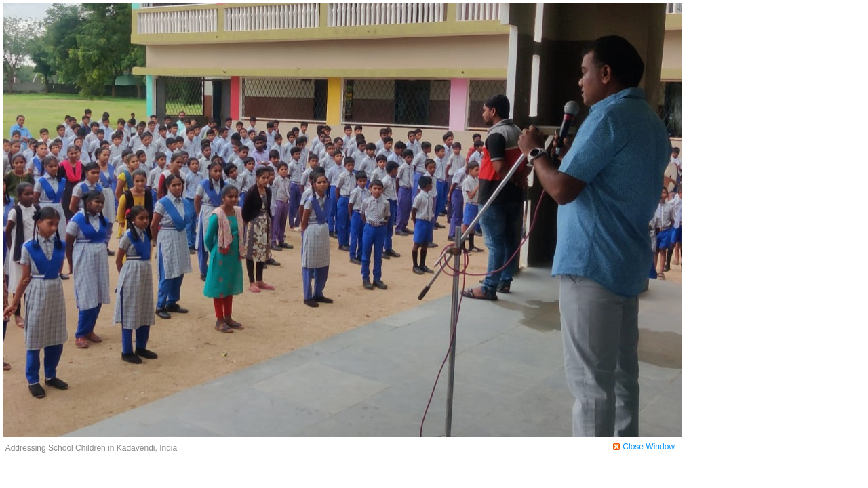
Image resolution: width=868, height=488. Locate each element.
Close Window (649, 447)
